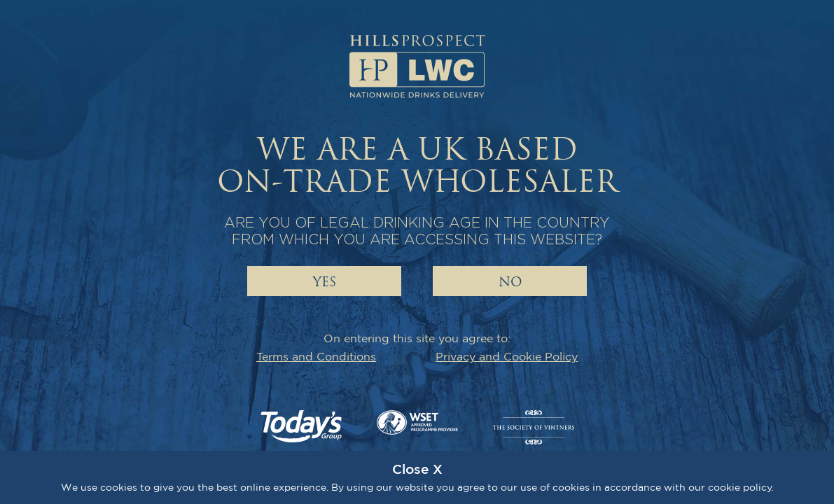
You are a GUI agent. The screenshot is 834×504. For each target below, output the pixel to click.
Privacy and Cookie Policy (507, 356)
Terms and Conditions (316, 356)
